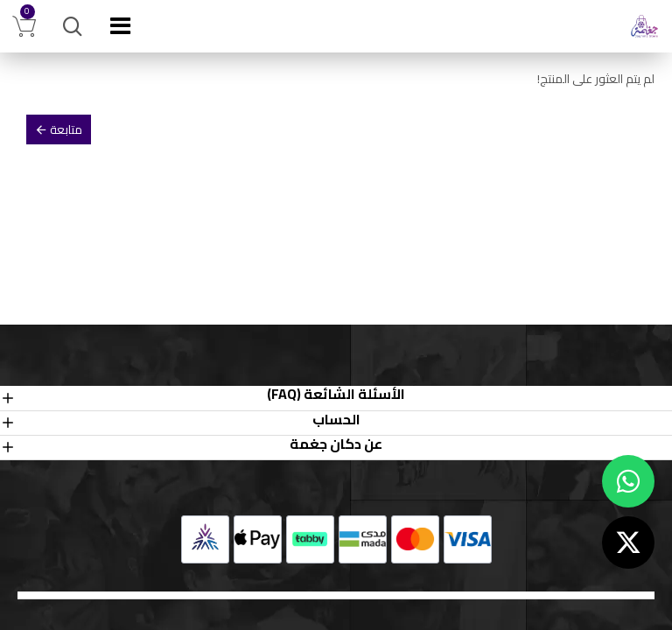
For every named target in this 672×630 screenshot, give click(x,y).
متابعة (66, 129)
